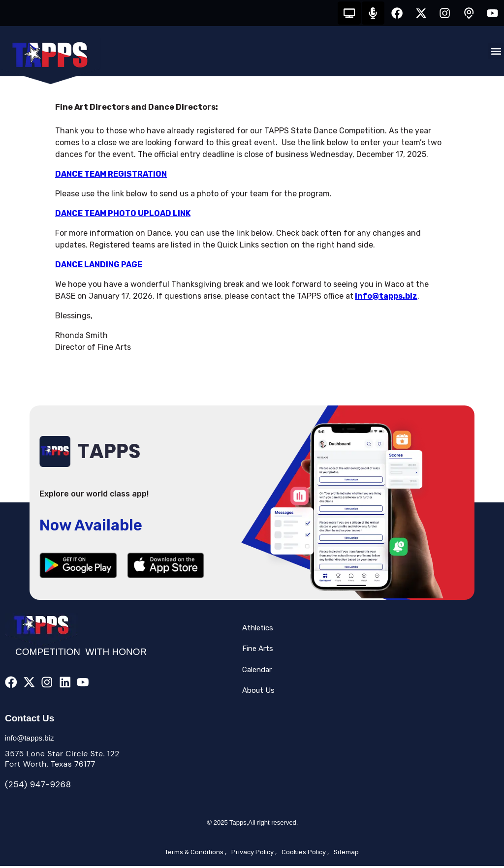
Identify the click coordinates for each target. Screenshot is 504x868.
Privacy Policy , (254, 854)
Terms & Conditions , (196, 854)
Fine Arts (258, 651)
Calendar (257, 671)
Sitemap (346, 854)
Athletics (258, 629)
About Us (258, 692)
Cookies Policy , (305, 854)
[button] (496, 53)
